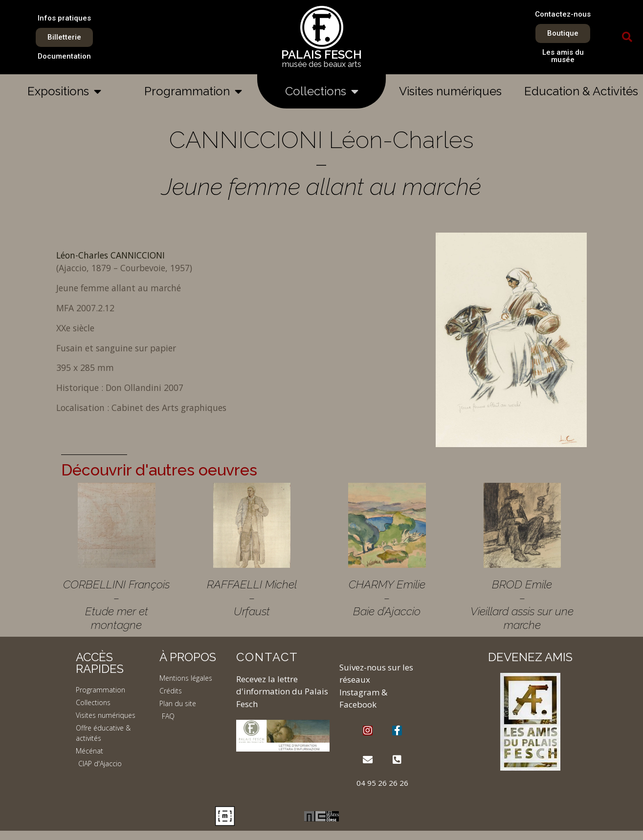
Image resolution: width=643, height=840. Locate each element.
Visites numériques (450, 91)
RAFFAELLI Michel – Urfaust (252, 598)
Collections (322, 91)
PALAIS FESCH (321, 54)
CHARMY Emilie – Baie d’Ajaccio (387, 598)
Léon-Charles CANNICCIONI (111, 255)
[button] (627, 37)
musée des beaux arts (322, 64)
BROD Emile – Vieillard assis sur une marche (522, 604)
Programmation (193, 91)
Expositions (64, 91)
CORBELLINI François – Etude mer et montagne (116, 604)
